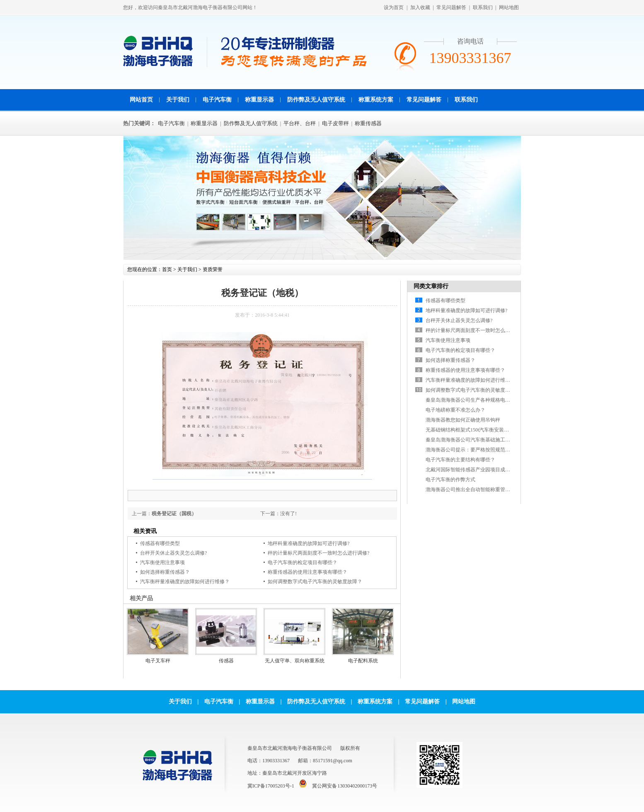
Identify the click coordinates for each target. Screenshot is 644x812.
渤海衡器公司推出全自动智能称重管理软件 (473, 490)
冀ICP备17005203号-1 (271, 786)
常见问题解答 (451, 7)
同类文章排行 (431, 286)
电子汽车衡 (217, 100)
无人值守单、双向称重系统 (295, 661)
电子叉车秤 (158, 661)
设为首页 (394, 7)
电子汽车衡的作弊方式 (450, 480)
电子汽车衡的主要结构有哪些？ (460, 460)
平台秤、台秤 (300, 123)
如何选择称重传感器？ (165, 572)
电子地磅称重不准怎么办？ (455, 410)
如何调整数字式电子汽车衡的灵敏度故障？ (315, 582)
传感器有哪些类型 (160, 543)
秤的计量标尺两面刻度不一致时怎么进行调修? (318, 553)
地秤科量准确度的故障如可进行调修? (309, 543)
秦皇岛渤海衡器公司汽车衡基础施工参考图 (473, 440)
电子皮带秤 (335, 123)
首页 (167, 269)
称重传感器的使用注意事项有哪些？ (307, 572)
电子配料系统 (363, 661)
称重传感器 (368, 123)
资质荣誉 (213, 269)
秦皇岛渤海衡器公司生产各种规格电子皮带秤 (475, 400)
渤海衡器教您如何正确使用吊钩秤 (463, 420)
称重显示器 (259, 100)
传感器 (226, 661)
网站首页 (141, 100)
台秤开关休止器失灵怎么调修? (173, 553)
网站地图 (509, 7)
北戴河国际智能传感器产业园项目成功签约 (473, 470)
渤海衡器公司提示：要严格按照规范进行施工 (475, 450)
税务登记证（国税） (174, 514)
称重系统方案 (376, 100)
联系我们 (483, 7)
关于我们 (178, 100)
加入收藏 (420, 7)
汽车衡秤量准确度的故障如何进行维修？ (185, 582)
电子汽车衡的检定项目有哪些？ (303, 562)
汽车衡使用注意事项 (162, 562)
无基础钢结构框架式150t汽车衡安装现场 (470, 430)
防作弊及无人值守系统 (316, 100)
